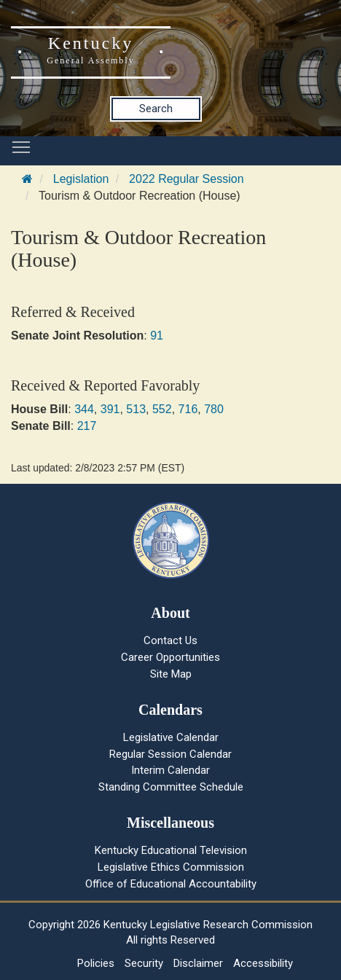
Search (156, 109)
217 (87, 426)
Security (144, 963)
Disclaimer (198, 963)
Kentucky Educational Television (171, 850)
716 (188, 409)
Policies (96, 963)
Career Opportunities (170, 657)
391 (110, 409)
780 (214, 409)
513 (136, 409)
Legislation (81, 179)
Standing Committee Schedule (171, 787)
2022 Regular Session (186, 179)
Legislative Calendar (171, 737)
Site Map (171, 674)
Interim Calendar (170, 770)
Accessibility (263, 963)
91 (157, 336)
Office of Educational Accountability (171, 884)
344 (84, 409)
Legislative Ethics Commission (171, 867)
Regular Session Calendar (170, 754)
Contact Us (170, 640)
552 (162, 409)
